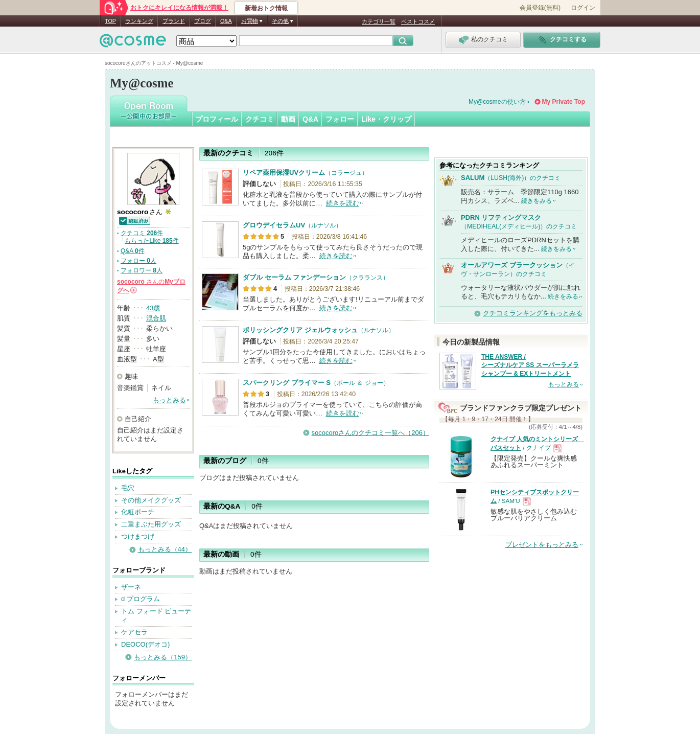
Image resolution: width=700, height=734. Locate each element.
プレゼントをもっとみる (542, 545)
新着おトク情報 (266, 8)
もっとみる (169, 400)
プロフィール (217, 119)
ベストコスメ (418, 21)
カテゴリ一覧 (379, 21)
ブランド (174, 21)
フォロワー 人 (142, 270)
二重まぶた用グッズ (151, 524)
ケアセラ (134, 632)
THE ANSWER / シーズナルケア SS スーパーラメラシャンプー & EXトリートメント (530, 365)
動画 (288, 119)
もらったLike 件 (151, 241)
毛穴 (128, 488)
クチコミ (260, 119)
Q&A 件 (133, 251)
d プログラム (141, 599)
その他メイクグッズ (151, 500)
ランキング (139, 21)
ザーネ (131, 587)
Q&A (226, 21)
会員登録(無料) (540, 8)
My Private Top (564, 102)
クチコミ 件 (142, 233)
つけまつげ (138, 536)
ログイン (583, 8)
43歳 (153, 308)
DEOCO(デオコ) (145, 644)
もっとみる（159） (163, 657)
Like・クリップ (386, 119)
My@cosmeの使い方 (497, 102)
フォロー (340, 119)
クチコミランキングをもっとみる (533, 313)
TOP (110, 21)
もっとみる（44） (165, 549)
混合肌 (156, 318)
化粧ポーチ (138, 512)
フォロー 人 (138, 261)
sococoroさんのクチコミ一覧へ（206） (370, 433)
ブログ (203, 21)
